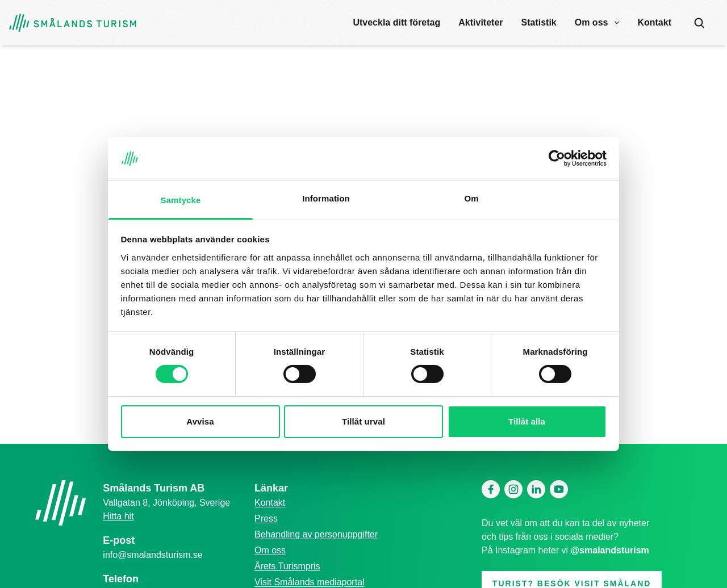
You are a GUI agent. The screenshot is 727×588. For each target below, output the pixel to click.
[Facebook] (491, 489)
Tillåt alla (527, 421)
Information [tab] (326, 198)
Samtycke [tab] (181, 200)
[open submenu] (617, 23)
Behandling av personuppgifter (316, 534)
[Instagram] (513, 489)
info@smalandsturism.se (152, 555)
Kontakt (654, 22)
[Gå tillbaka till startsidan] (73, 23)
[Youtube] (559, 489)
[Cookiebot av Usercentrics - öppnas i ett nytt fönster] (557, 158)
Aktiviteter (481, 22)
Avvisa (200, 421)
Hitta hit (118, 516)
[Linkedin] (536, 489)
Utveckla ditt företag (396, 22)
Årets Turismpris (287, 566)
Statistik (539, 22)
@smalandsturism (610, 550)
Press (266, 518)
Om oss (592, 22)
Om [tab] (471, 198)
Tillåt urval (363, 421)
